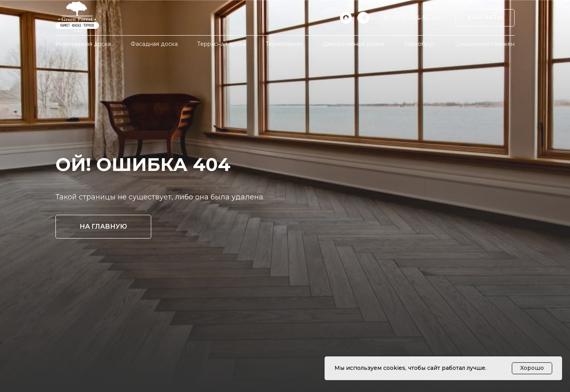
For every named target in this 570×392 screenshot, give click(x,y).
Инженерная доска (83, 44)
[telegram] (363, 18)
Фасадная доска (154, 44)
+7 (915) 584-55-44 (411, 18)
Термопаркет (284, 44)
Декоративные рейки (354, 44)
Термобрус (420, 44)
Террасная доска (221, 44)
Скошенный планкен (485, 44)
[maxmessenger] (346, 18)
